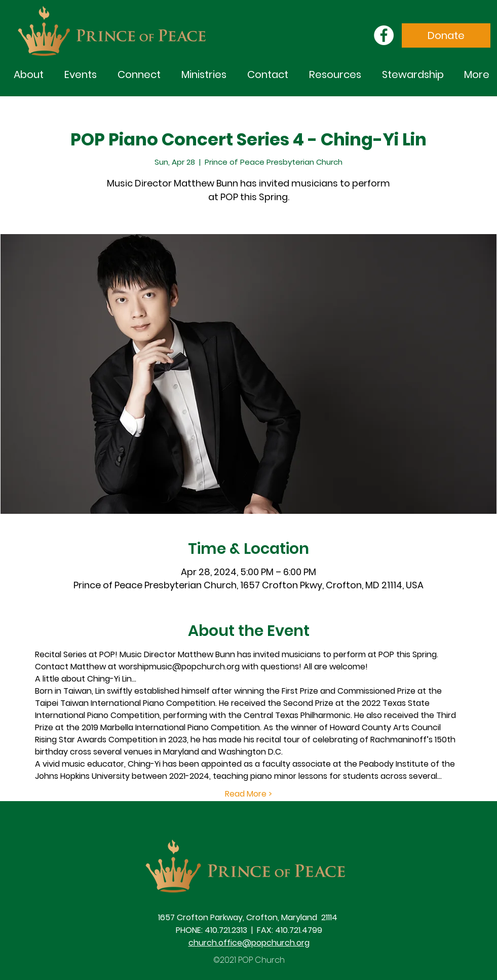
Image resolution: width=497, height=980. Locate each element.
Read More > (248, 794)
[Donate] (446, 35)
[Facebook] (384, 35)
